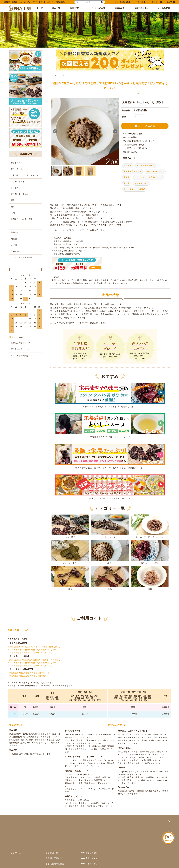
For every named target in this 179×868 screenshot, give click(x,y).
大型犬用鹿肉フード (155, 163)
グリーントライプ (70, 544)
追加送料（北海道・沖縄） (23, 201)
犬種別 (127, 169)
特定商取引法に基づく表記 (20, 860)
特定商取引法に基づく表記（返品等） (140, 133)
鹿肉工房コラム (141, 8)
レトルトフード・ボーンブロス (150, 518)
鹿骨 (70, 570)
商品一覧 (56, 8)
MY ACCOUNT (123, 2)
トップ (40, 8)
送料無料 (15, 233)
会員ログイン (146, 818)
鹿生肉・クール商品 (150, 544)
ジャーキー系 (110, 518)
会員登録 (141, 2)
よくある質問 (164, 8)
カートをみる (146, 829)
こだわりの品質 (98, 8)
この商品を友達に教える (134, 137)
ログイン (157, 2)
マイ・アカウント (148, 823)
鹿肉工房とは (76, 8)
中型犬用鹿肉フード (133, 163)
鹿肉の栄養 (120, 8)
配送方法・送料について (22, 340)
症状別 (127, 175)
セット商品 (70, 518)
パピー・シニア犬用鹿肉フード (148, 169)
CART (171, 2)
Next (115, 123)
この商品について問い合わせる (137, 140)
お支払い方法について (21, 333)
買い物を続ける (130, 144)
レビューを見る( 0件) (132, 126)
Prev (55, 123)
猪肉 (150, 570)
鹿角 (110, 570)
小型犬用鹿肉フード (145, 158)
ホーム (53, 67)
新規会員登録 (146, 812)
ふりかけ (62, 67)
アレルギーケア (142, 175)
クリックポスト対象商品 (135, 181)
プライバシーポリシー (43, 860)
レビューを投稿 (130, 129)
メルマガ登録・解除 (20, 346)
